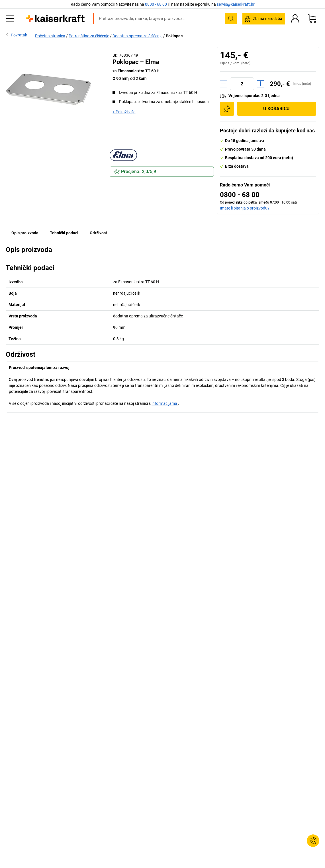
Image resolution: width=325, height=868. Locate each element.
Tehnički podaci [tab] (64, 233)
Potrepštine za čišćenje (89, 36)
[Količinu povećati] (260, 84)
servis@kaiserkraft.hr (236, 4)
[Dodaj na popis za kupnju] (227, 109)
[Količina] (242, 84)
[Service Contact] (313, 841)
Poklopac (174, 36)
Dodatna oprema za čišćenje (137, 36)
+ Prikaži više (124, 112)
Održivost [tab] (98, 233)
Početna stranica (50, 36)
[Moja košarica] (312, 19)
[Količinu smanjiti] (223, 84)
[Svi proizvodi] (10, 19)
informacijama (165, 403)
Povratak (16, 35)
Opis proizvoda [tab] (25, 233)
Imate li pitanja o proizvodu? (245, 208)
